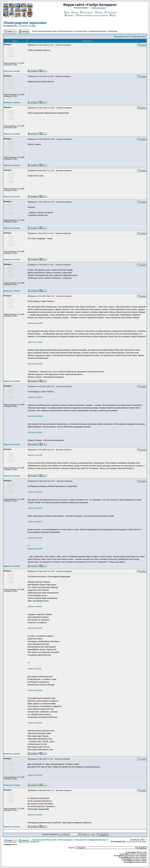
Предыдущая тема (122, 37)
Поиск (75, 13)
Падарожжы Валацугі (98, 31)
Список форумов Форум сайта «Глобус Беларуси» (53, 31)
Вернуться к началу (12, 71)
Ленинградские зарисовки (25, 23)
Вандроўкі (113, 31)
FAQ (67, 13)
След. (34, 26)
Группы (99, 13)
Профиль (70, 15)
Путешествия (81, 31)
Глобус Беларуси (99, 8)
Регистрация (111, 13)
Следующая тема (138, 37)
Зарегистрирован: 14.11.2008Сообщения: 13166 (14, 64)
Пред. (15, 26)
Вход (113, 15)
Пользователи (87, 13)
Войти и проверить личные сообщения (92, 15)
